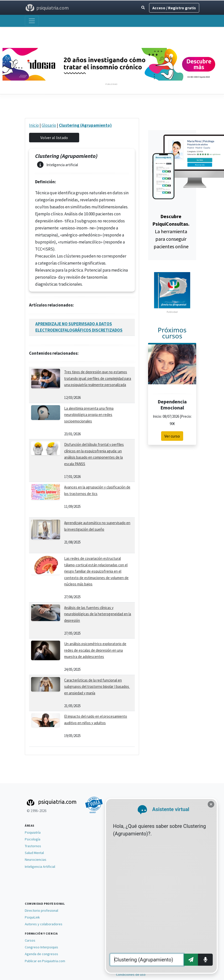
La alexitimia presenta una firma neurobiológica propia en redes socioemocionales (89, 415)
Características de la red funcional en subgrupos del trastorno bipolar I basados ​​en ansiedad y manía (97, 687)
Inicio (34, 125)
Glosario (49, 125)
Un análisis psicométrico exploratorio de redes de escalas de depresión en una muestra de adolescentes (95, 650)
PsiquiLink (32, 917)
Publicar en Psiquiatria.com (45, 961)
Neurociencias (36, 860)
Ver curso (172, 436)
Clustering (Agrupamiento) (85, 125)
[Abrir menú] (32, 21)
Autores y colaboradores (44, 924)
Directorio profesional (41, 910)
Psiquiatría (33, 832)
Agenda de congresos (41, 954)
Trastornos (33, 846)
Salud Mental (34, 853)
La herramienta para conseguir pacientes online (171, 231)
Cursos (30, 940)
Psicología (33, 839)
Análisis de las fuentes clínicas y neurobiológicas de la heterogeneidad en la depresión (98, 614)
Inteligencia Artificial (40, 867)
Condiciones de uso (131, 974)
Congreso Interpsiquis (41, 947)
